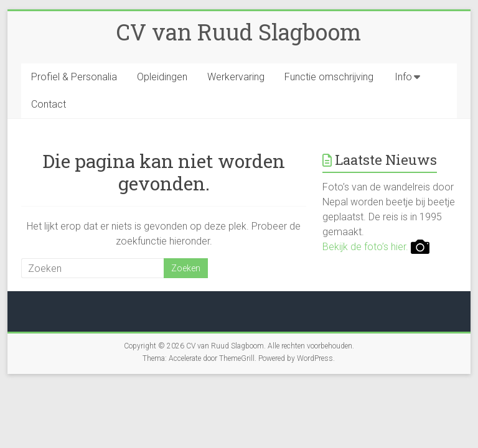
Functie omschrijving (329, 77)
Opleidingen (162, 77)
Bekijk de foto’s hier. (376, 247)
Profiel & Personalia (74, 77)
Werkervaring (236, 77)
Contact (49, 104)
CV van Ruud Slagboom (239, 32)
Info (403, 77)
